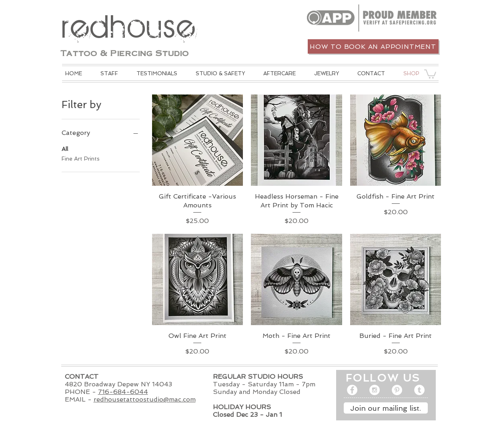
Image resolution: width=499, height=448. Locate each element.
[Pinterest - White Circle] (397, 390)
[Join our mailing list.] (386, 408)
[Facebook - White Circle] (352, 390)
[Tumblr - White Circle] (419, 390)
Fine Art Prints (81, 158)
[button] (220, 73)
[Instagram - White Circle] (375, 390)
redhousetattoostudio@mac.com (145, 399)
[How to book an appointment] (373, 46)
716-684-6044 (123, 392)
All (65, 148)
